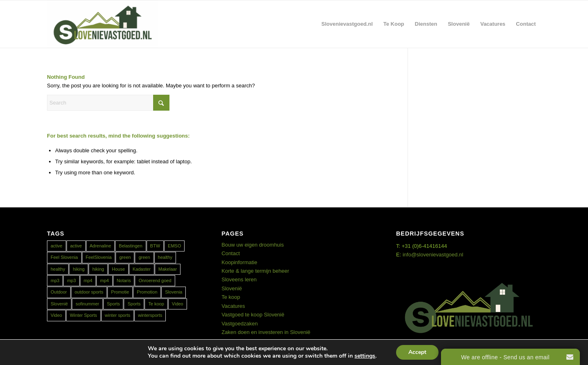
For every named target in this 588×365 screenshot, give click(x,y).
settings (365, 356)
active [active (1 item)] (76, 246)
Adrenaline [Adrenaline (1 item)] (101, 246)
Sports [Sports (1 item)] (114, 304)
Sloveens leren (239, 279)
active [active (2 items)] (57, 246)
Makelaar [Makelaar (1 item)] (168, 269)
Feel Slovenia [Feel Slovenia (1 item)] (64, 257)
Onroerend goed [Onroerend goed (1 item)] (155, 280)
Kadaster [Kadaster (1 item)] (142, 269)
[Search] (108, 103)
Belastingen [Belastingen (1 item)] (131, 246)
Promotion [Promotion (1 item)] (147, 292)
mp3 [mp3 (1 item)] (55, 280)
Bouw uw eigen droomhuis (253, 245)
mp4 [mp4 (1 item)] (88, 280)
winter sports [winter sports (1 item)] (118, 315)
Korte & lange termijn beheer (255, 271)
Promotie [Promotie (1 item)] (120, 292)
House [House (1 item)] (118, 269)
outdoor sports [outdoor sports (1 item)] (89, 292)
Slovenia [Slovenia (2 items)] (174, 292)
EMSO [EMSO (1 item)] (174, 246)
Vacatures (234, 306)
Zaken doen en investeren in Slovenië (266, 332)
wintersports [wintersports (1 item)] (150, 315)
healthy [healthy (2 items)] (165, 257)
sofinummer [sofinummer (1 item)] (87, 304)
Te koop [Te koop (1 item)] (156, 304)
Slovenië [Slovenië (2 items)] (59, 304)
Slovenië (232, 288)
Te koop (231, 297)
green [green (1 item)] (125, 257)
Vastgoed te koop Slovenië (253, 315)
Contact (231, 253)
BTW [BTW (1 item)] (155, 246)
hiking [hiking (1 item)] (79, 269)
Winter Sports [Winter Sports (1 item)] (84, 315)
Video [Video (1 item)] (178, 304)
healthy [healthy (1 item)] (58, 269)
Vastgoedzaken (240, 324)
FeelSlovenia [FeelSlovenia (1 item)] (99, 257)
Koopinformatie (239, 262)
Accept (417, 352)
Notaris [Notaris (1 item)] (124, 280)
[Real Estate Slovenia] (102, 24)
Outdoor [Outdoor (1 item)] (59, 292)
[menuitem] (347, 24)
